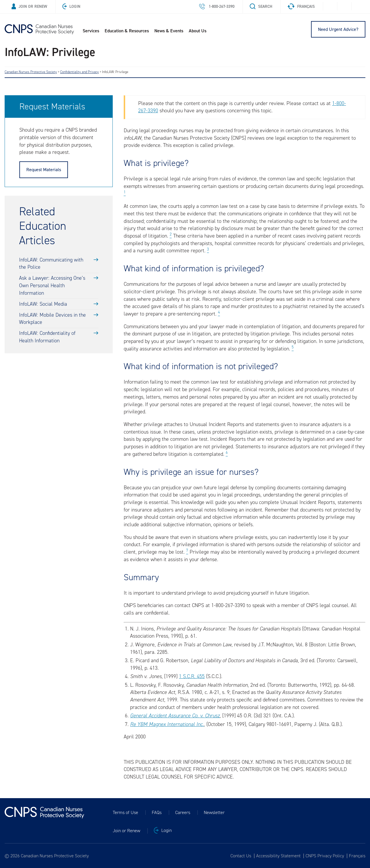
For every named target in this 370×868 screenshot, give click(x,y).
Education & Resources (127, 31)
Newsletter (214, 813)
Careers (183, 813)
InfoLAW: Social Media (43, 304)
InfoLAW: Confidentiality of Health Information (47, 337)
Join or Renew (29, 6)
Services (91, 31)
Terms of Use (125, 813)
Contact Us (241, 856)
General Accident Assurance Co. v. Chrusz (175, 716)
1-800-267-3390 (217, 6)
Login (71, 6)
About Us (198, 31)
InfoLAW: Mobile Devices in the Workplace (52, 319)
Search (261, 6)
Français (301, 6)
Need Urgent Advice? (338, 29)
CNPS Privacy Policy (325, 856)
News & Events (169, 31)
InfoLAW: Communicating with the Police (51, 264)
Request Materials (44, 170)
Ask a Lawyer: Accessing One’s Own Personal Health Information (52, 285)
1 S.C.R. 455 (192, 676)
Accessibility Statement (278, 856)
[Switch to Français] (356, 856)
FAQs (157, 813)
